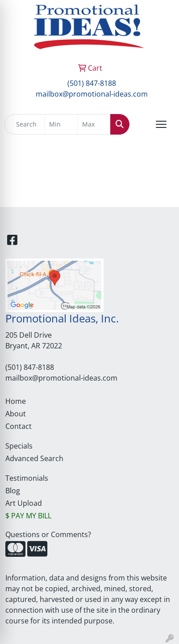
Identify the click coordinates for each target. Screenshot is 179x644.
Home (16, 401)
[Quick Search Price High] (94, 124)
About (16, 414)
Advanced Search (34, 458)
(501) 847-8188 (92, 83)
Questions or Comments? (48, 534)
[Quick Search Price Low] (61, 124)
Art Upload (24, 503)
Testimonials (27, 478)
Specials (19, 446)
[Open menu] (161, 124)
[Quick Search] (25, 124)
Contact (19, 426)
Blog (13, 491)
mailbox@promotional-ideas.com (92, 94)
